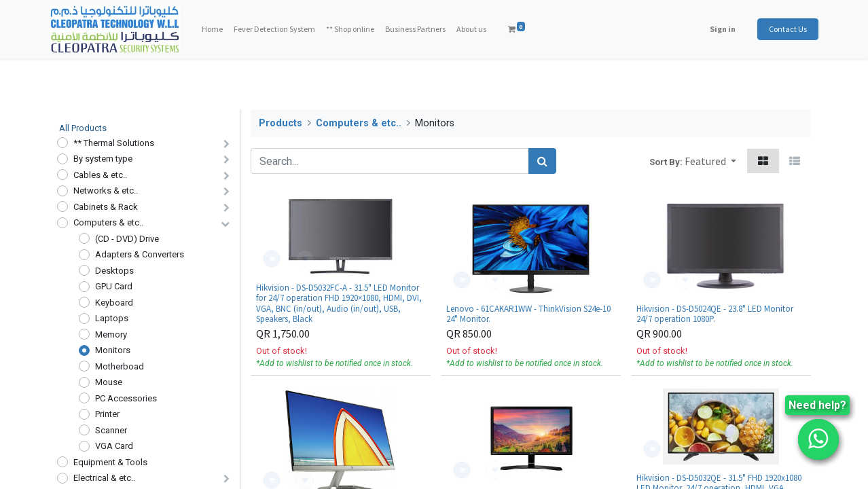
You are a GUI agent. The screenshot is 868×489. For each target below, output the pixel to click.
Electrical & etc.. (104, 478)
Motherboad (120, 366)
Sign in (715, 29)
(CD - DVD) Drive (127, 239)
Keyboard (114, 303)
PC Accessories (126, 398)
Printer (107, 414)
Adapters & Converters (140, 254)
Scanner (111, 430)
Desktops (114, 271)
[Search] (542, 161)
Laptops (112, 318)
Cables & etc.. (100, 175)
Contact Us (780, 29)
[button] (710, 161)
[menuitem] (219, 29)
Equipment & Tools (110, 462)
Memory (111, 334)
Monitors (113, 350)
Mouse (109, 382)
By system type (103, 159)
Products (281, 123)
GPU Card (114, 286)
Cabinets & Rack (106, 207)
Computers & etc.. (108, 222)
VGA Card (114, 446)
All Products (83, 128)
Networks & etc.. (106, 191)
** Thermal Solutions (114, 143)
